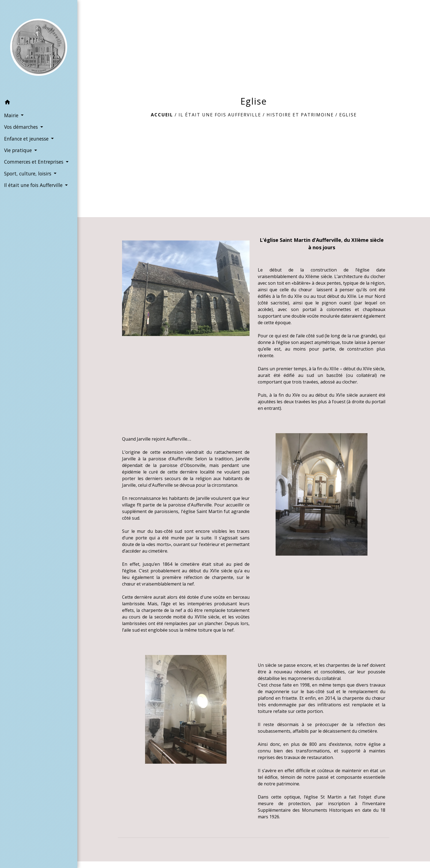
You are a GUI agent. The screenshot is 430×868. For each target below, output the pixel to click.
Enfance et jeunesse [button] (27, 139)
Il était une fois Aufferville (220, 115)
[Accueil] (39, 48)
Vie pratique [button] (19, 150)
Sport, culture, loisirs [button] (28, 173)
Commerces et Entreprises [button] (34, 162)
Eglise (348, 115)
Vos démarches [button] (22, 127)
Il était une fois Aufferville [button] (34, 185)
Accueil (162, 115)
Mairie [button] (12, 115)
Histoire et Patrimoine (300, 115)
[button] (39, 103)
